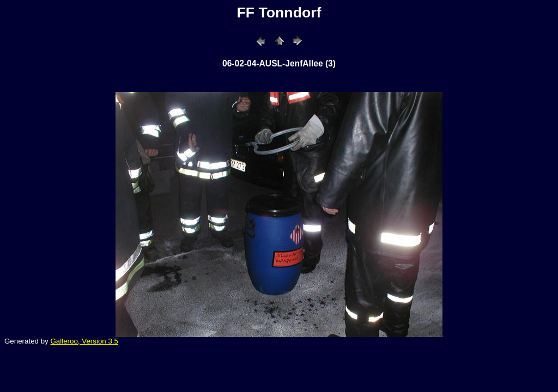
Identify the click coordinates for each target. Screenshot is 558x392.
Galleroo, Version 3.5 (84, 341)
